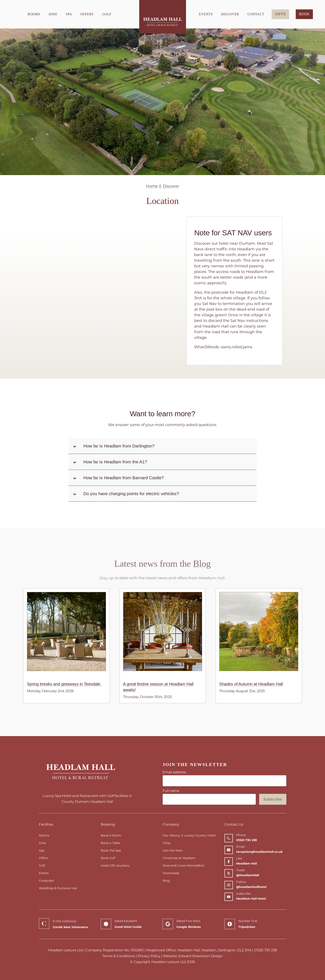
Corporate (46, 881)
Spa (69, 14)
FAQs (167, 843)
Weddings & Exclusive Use (58, 888)
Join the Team (173, 851)
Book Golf (108, 858)
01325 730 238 (266, 950)
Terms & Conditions (119, 956)
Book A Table (110, 843)
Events (206, 14)
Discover (230, 14)
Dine (53, 14)
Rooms (34, 14)
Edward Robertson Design (201, 956)
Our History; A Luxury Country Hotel (189, 835)
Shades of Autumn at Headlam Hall (251, 684)
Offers (87, 14)
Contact (256, 14)
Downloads (171, 873)
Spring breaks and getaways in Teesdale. (64, 684)
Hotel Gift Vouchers (115, 866)
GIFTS (280, 14)
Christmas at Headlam (179, 858)
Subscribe (273, 799)
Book (304, 14)
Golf (107, 14)
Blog (202, 575)
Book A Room (111, 835)
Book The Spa (111, 851)
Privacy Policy (149, 956)
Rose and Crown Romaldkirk (183, 866)
